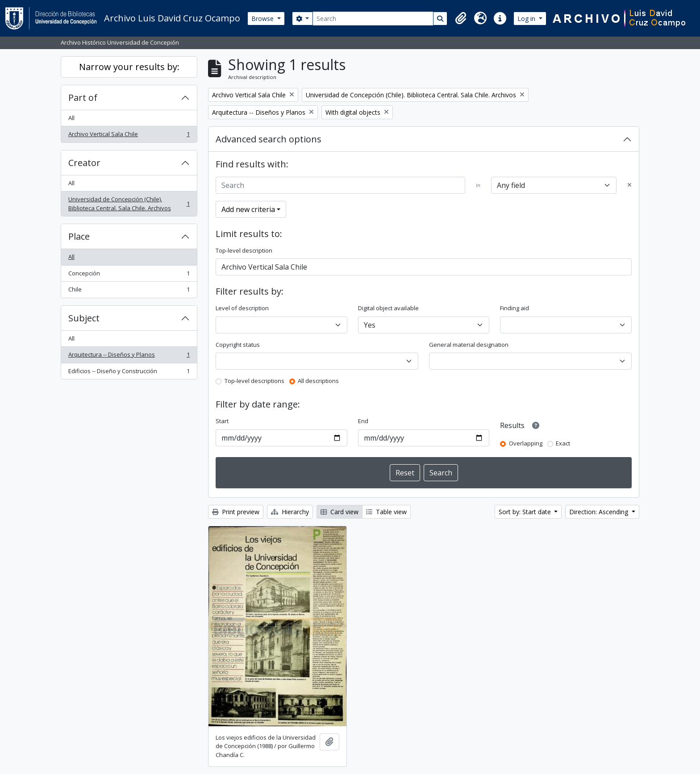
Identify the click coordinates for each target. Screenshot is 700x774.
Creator (84, 163)
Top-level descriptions (254, 381)
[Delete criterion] (629, 185)
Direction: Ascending (600, 512)
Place (79, 236)
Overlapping (526, 443)
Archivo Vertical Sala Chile (129, 136)
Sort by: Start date (526, 512)
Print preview (236, 512)
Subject (84, 318)
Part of (83, 98)
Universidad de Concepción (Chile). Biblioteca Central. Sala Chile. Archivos (129, 204)
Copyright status (238, 345)
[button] (461, 18)
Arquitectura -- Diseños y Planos (129, 356)
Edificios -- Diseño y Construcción (129, 373)
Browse (263, 19)
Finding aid (515, 308)
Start (222, 421)
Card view (340, 512)
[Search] (373, 19)
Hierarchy (290, 512)
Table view (386, 512)
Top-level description (244, 250)
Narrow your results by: (129, 67)
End (363, 421)
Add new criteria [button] (248, 209)
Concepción (129, 275)
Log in (527, 19)
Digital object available (388, 308)
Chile (129, 291)
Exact (563, 443)
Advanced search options (269, 139)
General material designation (469, 345)
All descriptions (318, 381)
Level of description (242, 308)
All (71, 118)
